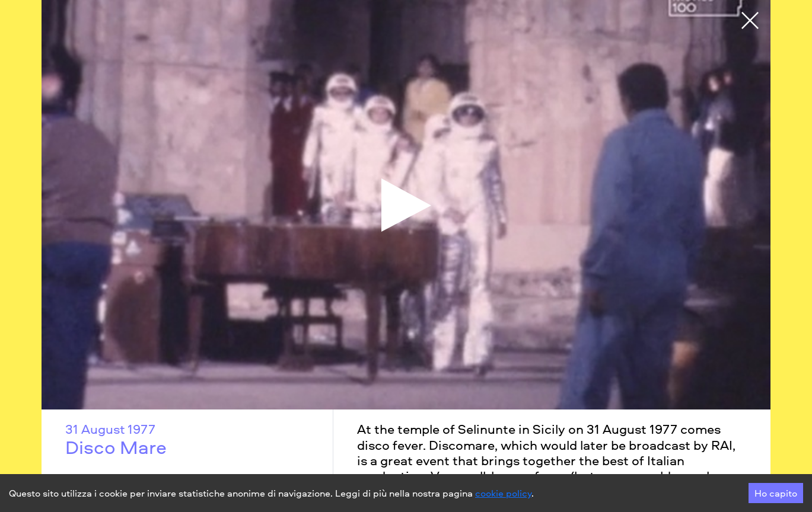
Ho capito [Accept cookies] (776, 493)
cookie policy (503, 493)
